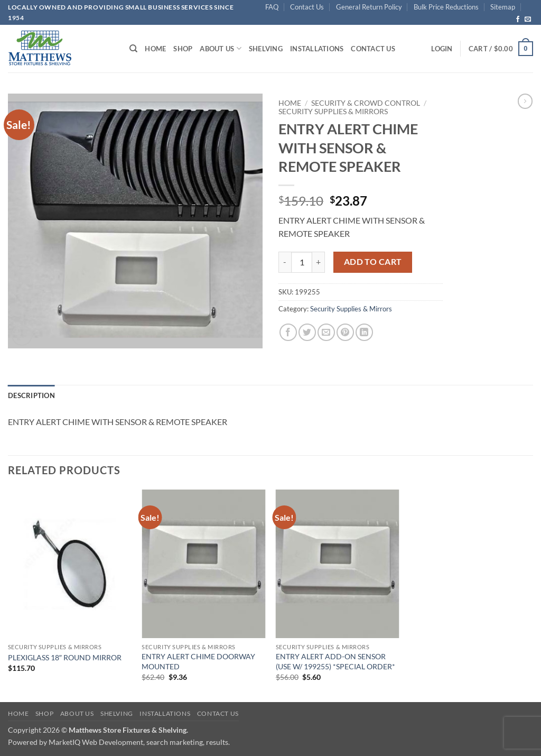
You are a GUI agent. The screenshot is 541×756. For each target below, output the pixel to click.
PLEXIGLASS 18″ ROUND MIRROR (65, 657)
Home (155, 49)
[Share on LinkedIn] (364, 332)
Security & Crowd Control (366, 103)
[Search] (133, 49)
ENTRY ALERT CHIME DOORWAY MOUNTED (198, 661)
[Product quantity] (302, 262)
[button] (442, 49)
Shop (183, 49)
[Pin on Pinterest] (345, 332)
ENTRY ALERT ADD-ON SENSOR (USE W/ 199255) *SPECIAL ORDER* (335, 661)
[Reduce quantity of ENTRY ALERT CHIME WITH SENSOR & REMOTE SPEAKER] (285, 262)
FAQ (272, 7)
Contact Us (307, 7)
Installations (317, 49)
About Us (221, 48)
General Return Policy (369, 7)
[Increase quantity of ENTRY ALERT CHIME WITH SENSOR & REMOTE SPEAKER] (319, 262)
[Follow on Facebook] (518, 20)
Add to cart (373, 262)
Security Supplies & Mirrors (333, 112)
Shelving (266, 49)
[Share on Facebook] (288, 332)
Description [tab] (31, 395)
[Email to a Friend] (326, 332)
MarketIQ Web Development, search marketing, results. (139, 742)
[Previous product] (525, 101)
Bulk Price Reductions (446, 7)
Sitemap (503, 7)
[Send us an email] (528, 20)
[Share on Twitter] (307, 332)
